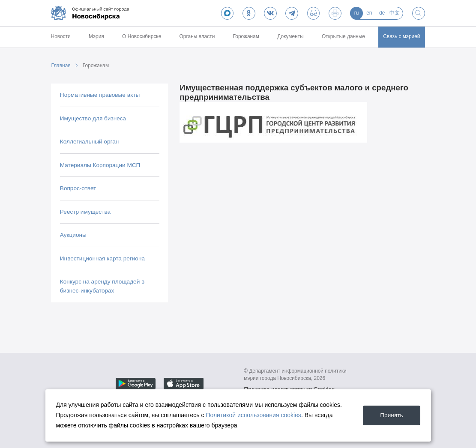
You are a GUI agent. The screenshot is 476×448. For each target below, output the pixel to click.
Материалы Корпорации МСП (100, 165)
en (369, 13)
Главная (61, 66)
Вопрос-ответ (78, 188)
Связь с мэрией (401, 36)
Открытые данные (343, 36)
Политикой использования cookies (253, 415)
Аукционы (73, 235)
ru (357, 13)
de (382, 13)
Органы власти (197, 36)
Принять (391, 415)
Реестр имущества (85, 212)
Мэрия (96, 36)
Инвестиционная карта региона (102, 258)
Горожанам (246, 36)
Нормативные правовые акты (100, 95)
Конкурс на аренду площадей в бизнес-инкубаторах (102, 286)
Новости (61, 36)
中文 (395, 13)
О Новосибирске (142, 36)
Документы (290, 36)
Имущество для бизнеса (93, 118)
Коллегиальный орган (89, 142)
